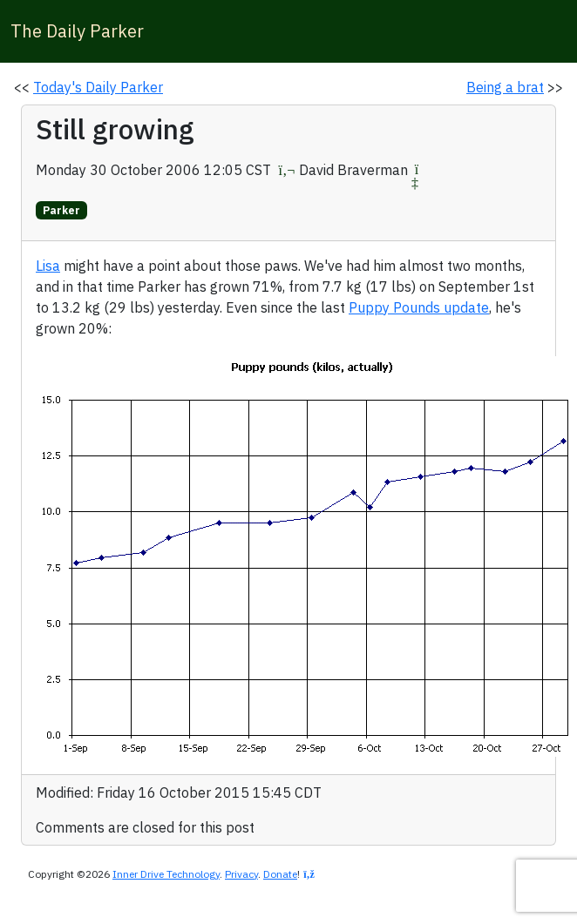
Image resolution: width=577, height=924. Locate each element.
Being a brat (505, 87)
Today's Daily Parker (98, 87)
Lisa (48, 266)
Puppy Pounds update (419, 307)
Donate (280, 874)
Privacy (241, 874)
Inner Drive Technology (166, 874)
